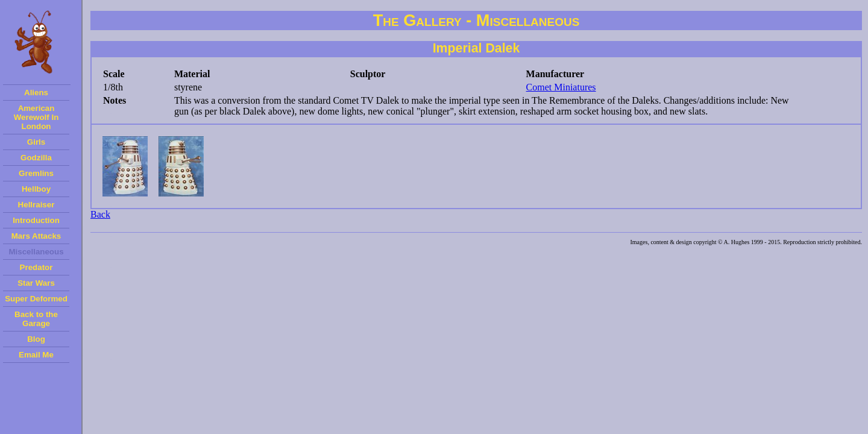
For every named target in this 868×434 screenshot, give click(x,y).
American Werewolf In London (36, 117)
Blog (36, 339)
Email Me (36, 355)
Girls (36, 142)
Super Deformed (36, 299)
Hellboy (36, 189)
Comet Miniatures (561, 87)
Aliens (36, 93)
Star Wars (36, 283)
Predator (36, 267)
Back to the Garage (36, 319)
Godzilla (36, 158)
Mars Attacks (36, 236)
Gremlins (36, 173)
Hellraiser (36, 205)
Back (100, 214)
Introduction (36, 220)
